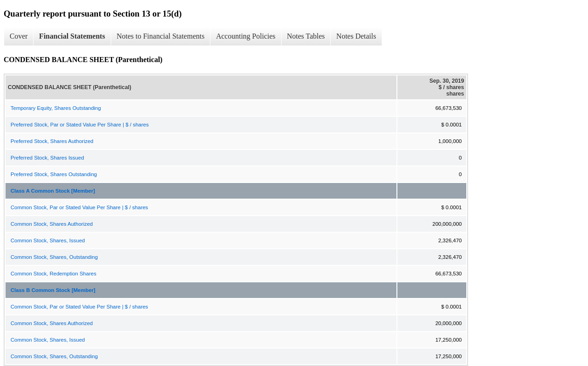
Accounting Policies (246, 36)
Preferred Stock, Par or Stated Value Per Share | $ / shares (80, 125)
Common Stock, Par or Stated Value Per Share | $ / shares (79, 207)
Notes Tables (306, 36)
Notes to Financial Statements (161, 36)
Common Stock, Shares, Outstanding (54, 257)
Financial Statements (72, 36)
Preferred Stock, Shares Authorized (52, 141)
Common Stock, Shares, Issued (48, 240)
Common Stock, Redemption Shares (54, 274)
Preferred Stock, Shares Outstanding (54, 174)
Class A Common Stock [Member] (53, 191)
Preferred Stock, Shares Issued (47, 158)
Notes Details (356, 36)
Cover (19, 36)
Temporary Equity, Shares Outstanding (56, 108)
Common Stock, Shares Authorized (52, 224)
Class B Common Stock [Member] (53, 290)
